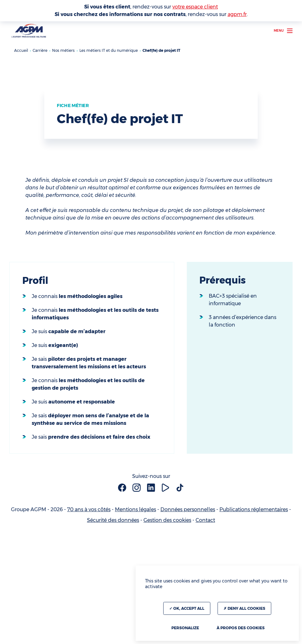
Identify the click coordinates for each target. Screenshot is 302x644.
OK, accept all (187, 608)
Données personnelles (188, 509)
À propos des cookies (241, 628)
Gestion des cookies (167, 520)
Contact (205, 520)
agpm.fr (237, 14)
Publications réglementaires (254, 509)
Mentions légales (135, 509)
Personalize (185, 628)
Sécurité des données (113, 520)
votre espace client (195, 7)
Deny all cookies (244, 608)
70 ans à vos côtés (89, 509)
